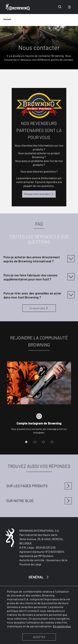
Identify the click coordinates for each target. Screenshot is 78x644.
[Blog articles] (39, 502)
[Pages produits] (39, 487)
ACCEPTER (39, 637)
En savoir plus (62, 626)
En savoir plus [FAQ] (39, 308)
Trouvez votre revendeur (39, 194)
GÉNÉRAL (39, 577)
